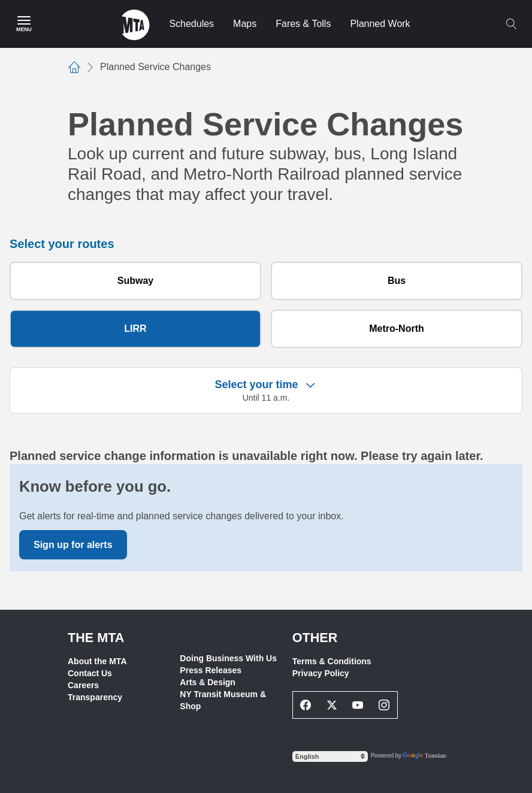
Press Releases (211, 670)
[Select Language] (330, 756)
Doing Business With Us (228, 658)
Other (315, 638)
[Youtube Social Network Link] (358, 705)
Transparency (95, 697)
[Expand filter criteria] (310, 385)
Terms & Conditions (332, 661)
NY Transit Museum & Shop (223, 700)
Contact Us (90, 673)
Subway (135, 281)
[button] (266, 391)
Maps (245, 24)
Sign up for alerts (73, 545)
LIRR (135, 329)
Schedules (191, 24)
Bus (397, 281)
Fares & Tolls (303, 24)
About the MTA (97, 661)
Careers (83, 685)
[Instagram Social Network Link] (384, 705)
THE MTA (96, 638)
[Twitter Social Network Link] (332, 705)
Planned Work (380, 24)
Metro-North (397, 329)
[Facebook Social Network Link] (306, 705)
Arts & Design (208, 682)
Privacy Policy (321, 673)
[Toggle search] (511, 24)
